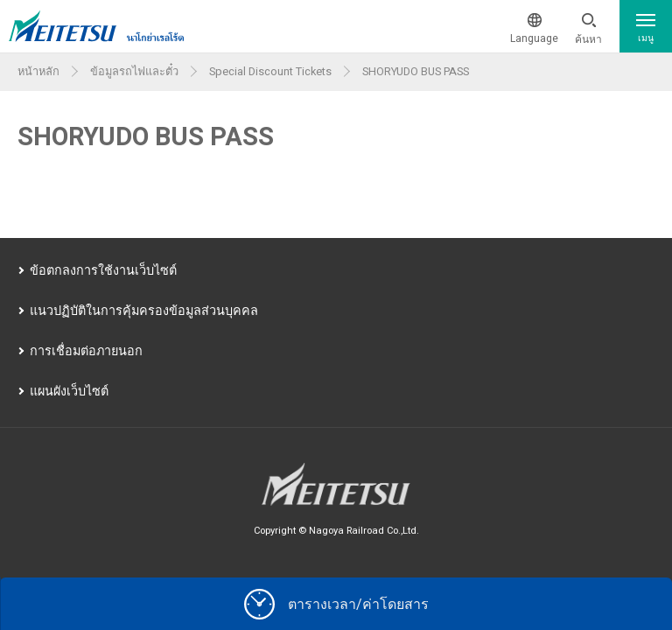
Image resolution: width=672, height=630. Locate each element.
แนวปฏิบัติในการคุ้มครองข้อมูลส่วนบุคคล (144, 311)
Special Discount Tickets (270, 72)
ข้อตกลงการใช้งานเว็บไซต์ (103, 271)
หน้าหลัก (38, 72)
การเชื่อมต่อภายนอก (86, 351)
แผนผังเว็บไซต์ (69, 392)
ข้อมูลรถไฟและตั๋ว (134, 72)
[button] (588, 30)
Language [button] (534, 38)
